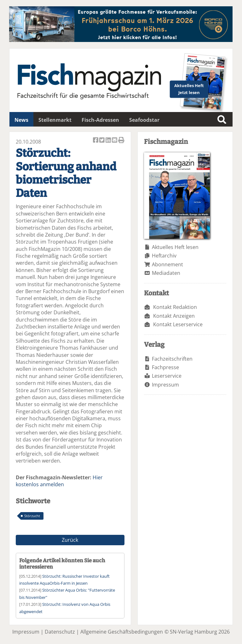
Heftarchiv (164, 256)
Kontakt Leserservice (178, 324)
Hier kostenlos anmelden (59, 481)
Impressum (165, 385)
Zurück (70, 540)
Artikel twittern (102, 141)
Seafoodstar (144, 120)
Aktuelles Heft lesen (175, 247)
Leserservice (167, 376)
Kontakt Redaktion (175, 307)
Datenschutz (60, 632)
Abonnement (167, 264)
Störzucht (32, 516)
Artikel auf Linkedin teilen (109, 141)
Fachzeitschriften (172, 359)
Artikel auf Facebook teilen (96, 141)
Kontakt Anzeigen (174, 316)
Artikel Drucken (121, 141)
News (21, 120)
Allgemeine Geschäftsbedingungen (122, 632)
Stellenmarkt (55, 120)
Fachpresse (165, 367)
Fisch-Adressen (100, 120)
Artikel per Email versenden (115, 141)
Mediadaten (166, 273)
